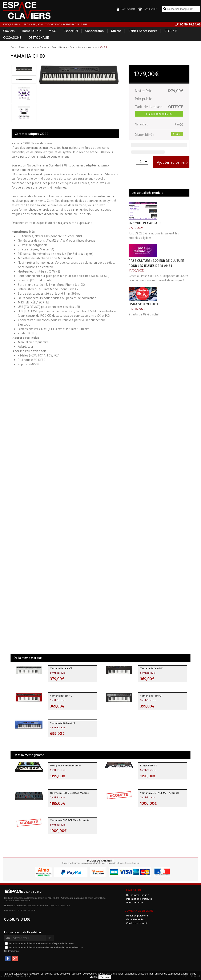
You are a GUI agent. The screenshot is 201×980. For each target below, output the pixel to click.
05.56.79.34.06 (17, 919)
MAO (53, 31)
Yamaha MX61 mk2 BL (63, 723)
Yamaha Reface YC (61, 695)
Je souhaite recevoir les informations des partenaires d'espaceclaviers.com (46, 947)
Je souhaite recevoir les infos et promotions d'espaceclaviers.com (41, 943)
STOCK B (171, 31)
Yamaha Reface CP (151, 695)
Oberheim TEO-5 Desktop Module (69, 793)
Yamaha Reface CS (61, 668)
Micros (116, 31)
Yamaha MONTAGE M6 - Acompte (70, 820)
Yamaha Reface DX (151, 668)
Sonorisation (95, 31)
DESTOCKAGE (39, 37)
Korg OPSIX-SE (149, 765)
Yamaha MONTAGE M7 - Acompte (160, 793)
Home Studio (32, 31)
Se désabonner (12, 951)
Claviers (9, 31)
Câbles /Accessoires (143, 31)
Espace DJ (71, 31)
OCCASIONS (12, 37)
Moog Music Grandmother (65, 765)
